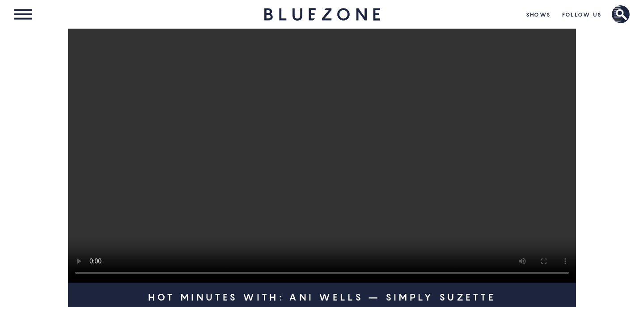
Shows (539, 15)
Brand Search (621, 14)
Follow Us (582, 15)
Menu (23, 14)
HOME (322, 14)
